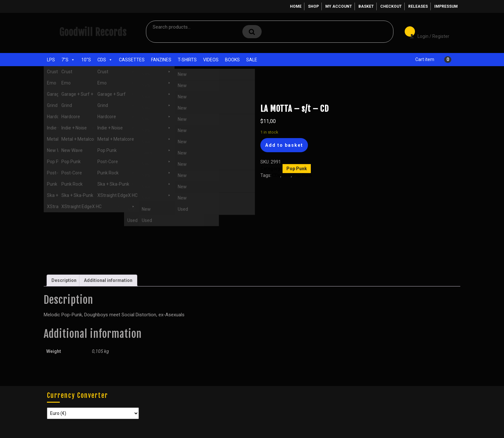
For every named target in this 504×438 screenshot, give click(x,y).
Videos (211, 60)
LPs (51, 60)
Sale (252, 60)
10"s (86, 60)
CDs (105, 60)
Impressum (446, 6)
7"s (68, 60)
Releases (418, 6)
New (287, 175)
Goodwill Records (93, 32)
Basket (366, 6)
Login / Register (426, 32)
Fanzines (161, 60)
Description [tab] (64, 280)
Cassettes (132, 60)
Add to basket (284, 145)
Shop (313, 6)
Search (252, 32)
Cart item (425, 59)
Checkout (391, 6)
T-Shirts (187, 60)
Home (296, 6)
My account (339, 6)
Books (232, 60)
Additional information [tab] (108, 280)
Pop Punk (91, 93)
